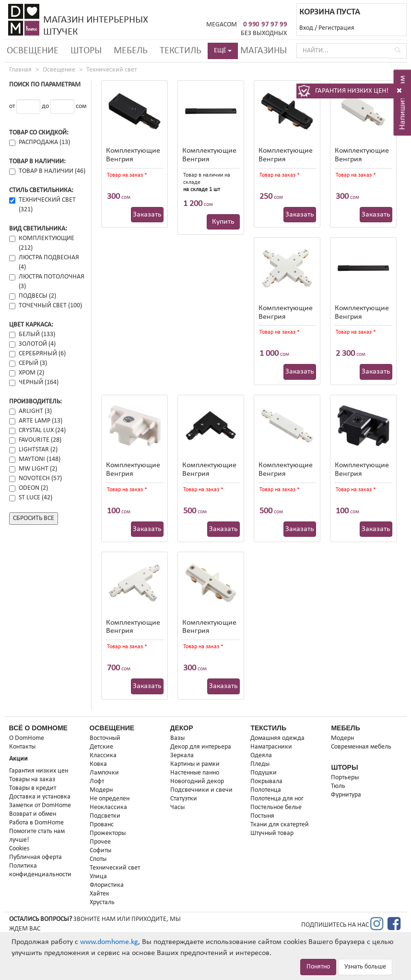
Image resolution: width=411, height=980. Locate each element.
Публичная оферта (35, 857)
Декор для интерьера (201, 747)
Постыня (262, 816)
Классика (103, 756)
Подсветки (105, 816)
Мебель (131, 51)
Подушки (264, 773)
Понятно (318, 967)
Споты (98, 859)
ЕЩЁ (223, 51)
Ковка (98, 764)
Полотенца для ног (277, 799)
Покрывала (266, 781)
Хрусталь (102, 902)
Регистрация (336, 28)
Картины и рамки (195, 764)
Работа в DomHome (36, 823)
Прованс (102, 825)
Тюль (338, 786)
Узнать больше (365, 967)
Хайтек (100, 894)
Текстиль (181, 51)
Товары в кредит (33, 788)
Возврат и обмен (33, 814)
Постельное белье (276, 807)
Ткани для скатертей (280, 825)
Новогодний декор (197, 781)
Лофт (97, 781)
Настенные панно (195, 773)
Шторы (86, 51)
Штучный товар (272, 833)
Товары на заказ (32, 780)
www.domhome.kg (109, 942)
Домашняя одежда (277, 738)
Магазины (264, 51)
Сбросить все (34, 518)
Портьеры (345, 778)
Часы (177, 807)
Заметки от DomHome (40, 805)
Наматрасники (271, 747)
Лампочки (104, 773)
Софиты (100, 851)
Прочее (100, 842)
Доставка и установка (40, 797)
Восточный (105, 738)
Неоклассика (108, 807)
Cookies (19, 849)
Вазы (177, 738)
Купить (223, 222)
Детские (101, 747)
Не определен (110, 799)
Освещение (33, 51)
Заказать (147, 215)
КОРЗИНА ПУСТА (329, 12)
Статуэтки (184, 799)
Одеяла (261, 756)
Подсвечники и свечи (201, 790)
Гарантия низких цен (39, 771)
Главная (20, 70)
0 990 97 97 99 (265, 25)
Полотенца (266, 790)
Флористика (107, 885)
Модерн (101, 790)
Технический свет (112, 70)
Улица (98, 877)
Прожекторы (108, 833)
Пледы (260, 764)
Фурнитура (346, 795)
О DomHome (27, 738)
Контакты (22, 747)
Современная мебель (361, 747)
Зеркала (182, 756)
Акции (18, 759)
